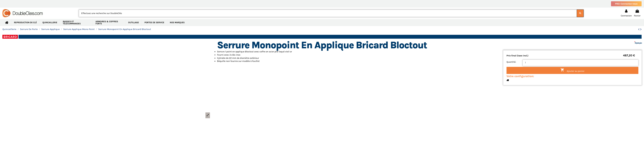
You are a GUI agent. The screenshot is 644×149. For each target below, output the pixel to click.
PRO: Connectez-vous (626, 4)
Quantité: (511, 62)
